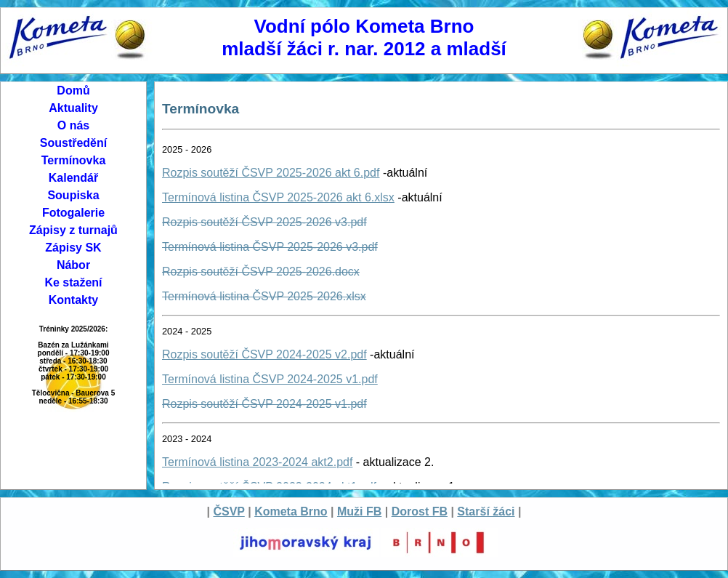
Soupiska (73, 195)
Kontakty (73, 300)
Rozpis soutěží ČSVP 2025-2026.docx (261, 272)
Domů (73, 91)
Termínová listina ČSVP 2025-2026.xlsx (264, 296)
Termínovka (74, 160)
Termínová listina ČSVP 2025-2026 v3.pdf (270, 247)
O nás (73, 125)
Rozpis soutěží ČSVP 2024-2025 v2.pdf (264, 354)
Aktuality (73, 108)
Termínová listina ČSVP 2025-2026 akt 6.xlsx (278, 197)
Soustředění (73, 143)
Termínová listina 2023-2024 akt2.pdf (257, 462)
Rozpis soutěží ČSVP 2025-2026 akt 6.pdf (271, 173)
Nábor (73, 265)
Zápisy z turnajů (73, 230)
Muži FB (359, 511)
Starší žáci (486, 511)
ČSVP (228, 511)
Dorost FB (420, 511)
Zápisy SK (73, 248)
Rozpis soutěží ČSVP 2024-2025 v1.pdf (264, 404)
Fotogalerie (73, 213)
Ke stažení (73, 282)
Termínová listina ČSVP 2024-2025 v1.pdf (270, 379)
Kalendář (73, 178)
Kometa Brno (291, 511)
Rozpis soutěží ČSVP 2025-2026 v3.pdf (264, 222)
